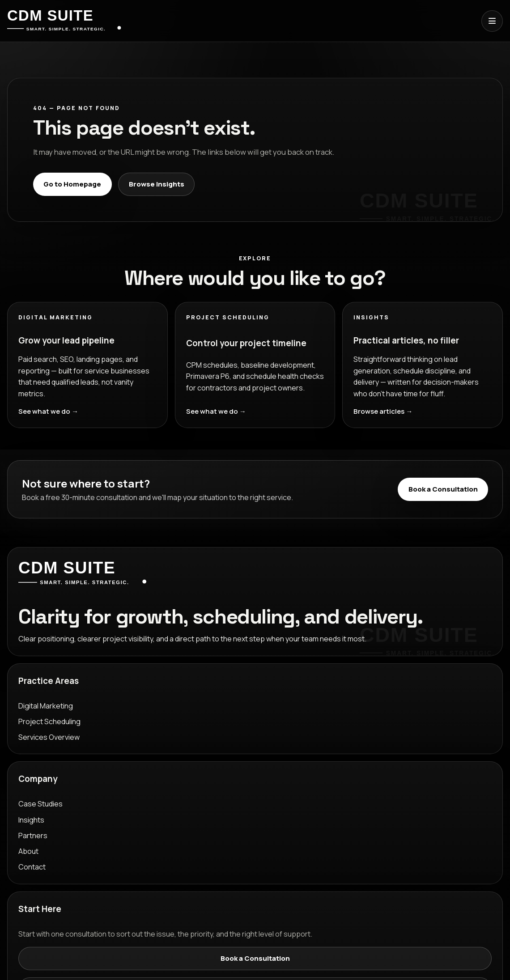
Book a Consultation (443, 489)
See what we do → (48, 411)
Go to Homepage (72, 184)
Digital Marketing (46, 706)
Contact (32, 867)
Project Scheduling (49, 721)
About (28, 851)
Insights (31, 820)
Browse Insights (157, 184)
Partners (33, 836)
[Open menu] (492, 21)
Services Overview (49, 737)
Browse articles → (383, 411)
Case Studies (40, 804)
